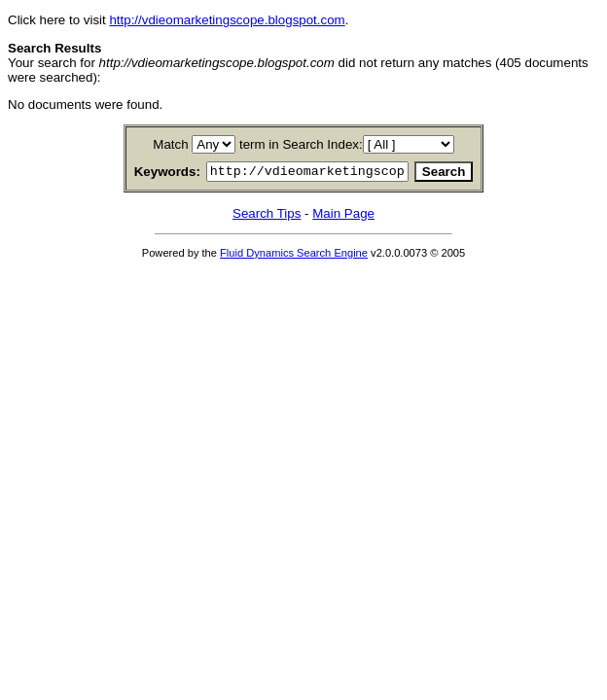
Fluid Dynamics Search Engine (294, 256)
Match (170, 144)
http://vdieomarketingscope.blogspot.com (227, 20)
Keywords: (144, 174)
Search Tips (267, 216)
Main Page (343, 216)
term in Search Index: (301, 144)
